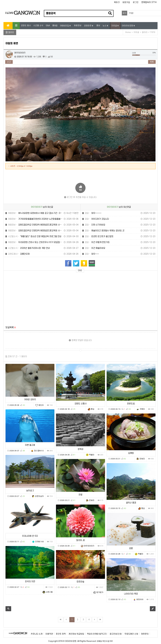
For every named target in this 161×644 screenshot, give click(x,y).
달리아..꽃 (80, 540)
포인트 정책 (61, 634)
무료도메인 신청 (131, 634)
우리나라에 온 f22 (30, 536)
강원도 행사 (26, 26)
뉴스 (105, 26)
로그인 (136, 2)
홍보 (98, 26)
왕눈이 (41, 405)
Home (128, 32)
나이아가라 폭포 (131, 594)
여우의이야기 (20, 53)
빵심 (93, 409)
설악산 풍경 (131, 503)
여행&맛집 (65, 26)
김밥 (131, 548)
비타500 (140, 599)
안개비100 (39, 542)
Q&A (48, 26)
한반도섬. (131, 404)
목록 (152, 62)
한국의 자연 (30, 582)
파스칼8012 (39, 451)
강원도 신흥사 (80, 404)
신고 (9, 62)
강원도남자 (39, 496)
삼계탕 (131, 453)
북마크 (117, 2)
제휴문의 (145, 634)
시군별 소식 (38, 26)
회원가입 (126, 2)
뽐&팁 (55, 26)
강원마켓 (88, 26)
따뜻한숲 (80, 582)
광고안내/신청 (116, 634)
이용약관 (49, 634)
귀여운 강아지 (30, 400)
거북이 (142, 409)
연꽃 (80, 495)
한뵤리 (142, 459)
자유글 (114, 26)
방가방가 (100, 592)
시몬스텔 (49, 592)
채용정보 (78, 26)
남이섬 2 (30, 491)
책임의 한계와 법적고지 (97, 634)
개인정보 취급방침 (76, 634)
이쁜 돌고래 (30, 445)
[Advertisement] (34, 297)
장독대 (80, 449)
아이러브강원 (128, 26)
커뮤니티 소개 (37, 634)
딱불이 (92, 455)
